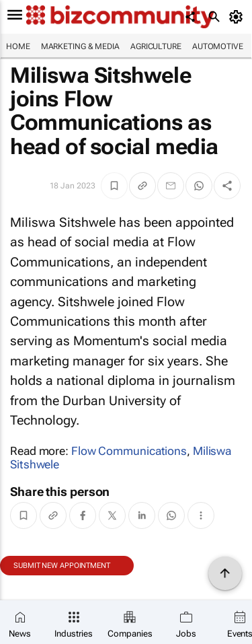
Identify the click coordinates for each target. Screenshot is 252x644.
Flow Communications (129, 451)
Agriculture (156, 46)
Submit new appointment (62, 566)
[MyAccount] (238, 17)
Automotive (218, 46)
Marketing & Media (80, 46)
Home (18, 46)
